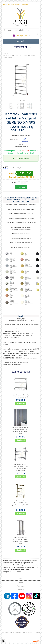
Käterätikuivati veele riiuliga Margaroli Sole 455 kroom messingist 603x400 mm (20, 467)
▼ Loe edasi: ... (22, 158)
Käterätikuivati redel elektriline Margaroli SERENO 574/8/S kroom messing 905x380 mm (21, 56)
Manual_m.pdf (21, 319)
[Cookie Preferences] (3, 641)
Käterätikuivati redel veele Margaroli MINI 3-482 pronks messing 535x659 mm (20, 504)
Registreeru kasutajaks (21, 4)
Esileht (5, 53)
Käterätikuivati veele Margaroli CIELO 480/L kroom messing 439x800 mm (20, 541)
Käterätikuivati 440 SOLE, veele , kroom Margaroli (20, 396)
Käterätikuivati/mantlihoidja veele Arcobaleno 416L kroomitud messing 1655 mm (21, 431)
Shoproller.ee (36, 641)
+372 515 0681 (17, 572)
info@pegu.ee (7, 572)
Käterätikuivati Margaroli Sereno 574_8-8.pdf (21, 320)
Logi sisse (11, 4)
